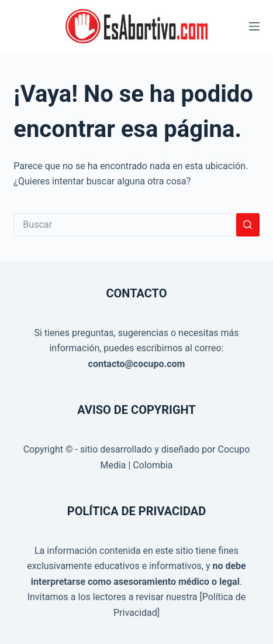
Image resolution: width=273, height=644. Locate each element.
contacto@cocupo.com (137, 364)
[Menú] (254, 26)
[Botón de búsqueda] (248, 225)
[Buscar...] (125, 225)
